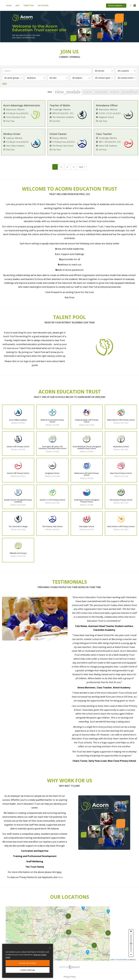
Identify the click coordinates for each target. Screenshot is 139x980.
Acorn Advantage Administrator (22, 105)
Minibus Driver (12, 134)
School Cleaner (58, 134)
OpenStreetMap (122, 960)
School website (116, 6)
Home (9, 5)
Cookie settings (28, 970)
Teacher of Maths (60, 105)
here (60, 877)
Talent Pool (29, 5)
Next (81, 167)
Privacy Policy (70, 977)
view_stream (95, 92)
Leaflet (112, 960)
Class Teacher (104, 134)
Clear (4, 83)
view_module (68, 92)
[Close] (50, 948)
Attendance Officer (107, 105)
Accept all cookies (28, 963)
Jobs (17, 5)
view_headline (124, 92)
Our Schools (43, 5)
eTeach (70, 967)
